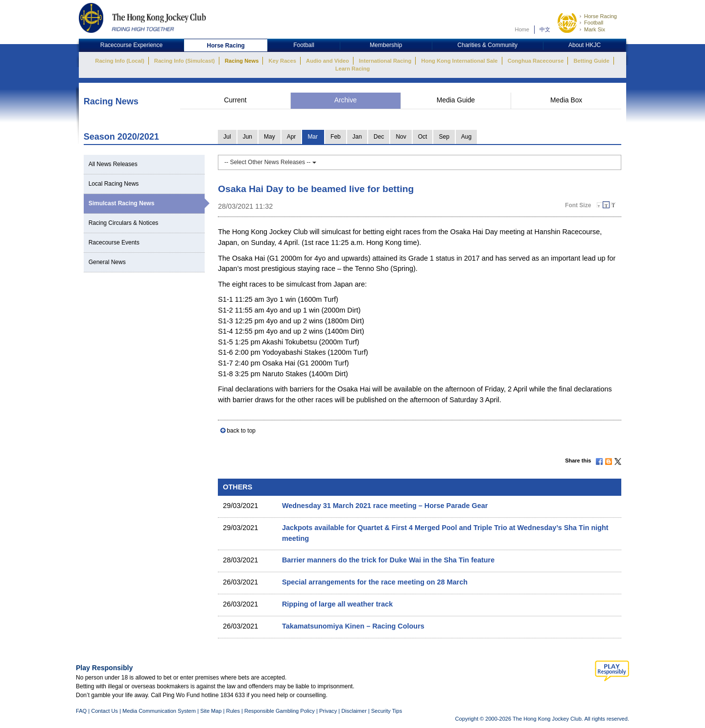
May (270, 137)
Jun (247, 137)
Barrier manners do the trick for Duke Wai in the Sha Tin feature (388, 560)
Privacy (328, 711)
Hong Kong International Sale (459, 61)
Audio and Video (328, 61)
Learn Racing (353, 69)
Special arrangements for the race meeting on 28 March (375, 582)
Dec (379, 137)
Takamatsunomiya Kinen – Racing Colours (353, 626)
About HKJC (585, 45)
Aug (466, 137)
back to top (241, 431)
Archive (346, 100)
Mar (313, 137)
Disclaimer (354, 711)
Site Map (211, 711)
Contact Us (105, 711)
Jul (227, 137)
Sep (444, 137)
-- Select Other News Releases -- (270, 162)
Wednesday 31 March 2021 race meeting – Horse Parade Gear (385, 506)
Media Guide (456, 100)
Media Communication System (159, 711)
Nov (401, 137)
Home (522, 29)
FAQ (81, 711)
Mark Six (595, 29)
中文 (545, 29)
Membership (386, 45)
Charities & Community (487, 45)
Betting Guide (591, 61)
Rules (234, 711)
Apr (292, 137)
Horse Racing (600, 16)
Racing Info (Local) (119, 61)
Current (235, 100)
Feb (336, 137)
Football (594, 23)
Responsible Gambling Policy (280, 711)
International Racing (385, 61)
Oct (423, 137)
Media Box (566, 100)
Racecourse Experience (131, 45)
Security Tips (387, 711)
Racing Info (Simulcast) (185, 61)
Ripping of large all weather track (337, 604)
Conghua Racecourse (536, 61)
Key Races (282, 61)
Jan (357, 137)
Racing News (242, 61)
